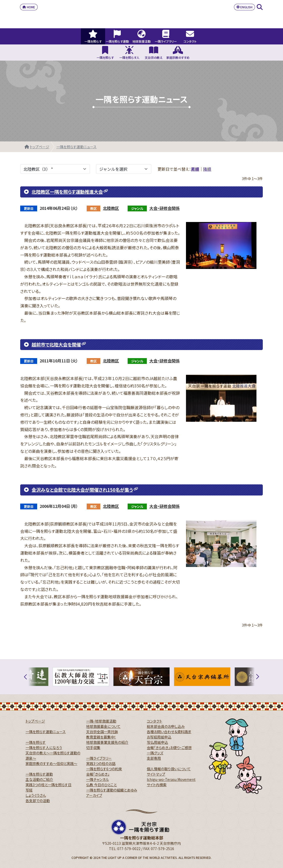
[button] (28, 677)
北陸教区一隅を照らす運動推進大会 (67, 192)
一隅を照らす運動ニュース (76, 147)
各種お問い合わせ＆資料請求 (169, 732)
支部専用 (154, 758)
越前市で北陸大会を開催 (56, 344)
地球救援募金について (103, 726)
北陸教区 (111, 208)
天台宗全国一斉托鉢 (102, 732)
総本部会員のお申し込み (166, 726)
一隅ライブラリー (99, 758)
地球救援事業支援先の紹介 (107, 742)
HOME (29, 7)
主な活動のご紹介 (39, 779)
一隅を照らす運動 (39, 774)
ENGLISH (244, 7)
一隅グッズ (155, 753)
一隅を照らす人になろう (44, 748)
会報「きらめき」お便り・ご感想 (169, 748)
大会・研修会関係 (164, 208)
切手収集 (93, 748)
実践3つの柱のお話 (101, 763)
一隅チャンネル (98, 779)
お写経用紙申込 (159, 737)
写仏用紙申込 (157, 742)
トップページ (40, 147)
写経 (29, 790)
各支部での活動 (38, 801)
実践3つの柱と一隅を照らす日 (49, 785)
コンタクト (155, 721)
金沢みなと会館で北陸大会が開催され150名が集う (82, 490)
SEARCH (260, 7)
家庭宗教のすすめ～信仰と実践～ (51, 763)
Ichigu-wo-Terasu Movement (171, 779)
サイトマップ (156, 774)
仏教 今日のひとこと (101, 785)
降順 (207, 169)
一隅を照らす (36, 742)
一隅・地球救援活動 (101, 721)
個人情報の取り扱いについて (169, 769)
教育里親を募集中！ (101, 737)
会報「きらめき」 (98, 774)
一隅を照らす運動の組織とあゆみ (112, 790)
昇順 (195, 169)
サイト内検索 (157, 785)
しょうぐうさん (36, 795)
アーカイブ (94, 795)
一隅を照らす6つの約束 (104, 769)
